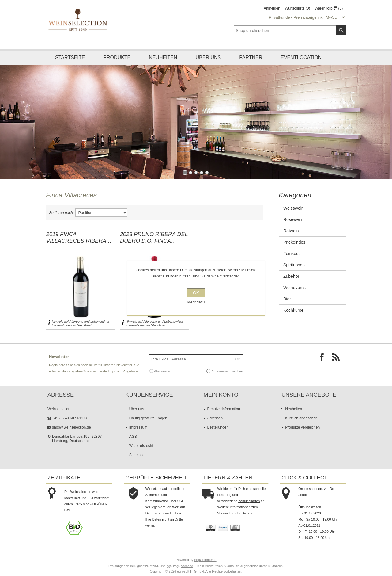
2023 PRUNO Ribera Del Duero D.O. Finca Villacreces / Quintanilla (154, 238)
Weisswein (294, 208)
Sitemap (136, 455)
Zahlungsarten (249, 501)
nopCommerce (205, 560)
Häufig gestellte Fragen (148, 418)
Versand (224, 513)
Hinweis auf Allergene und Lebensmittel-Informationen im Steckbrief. (81, 323)
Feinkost (291, 254)
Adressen (215, 418)
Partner (251, 57)
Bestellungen (218, 427)
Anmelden (272, 8)
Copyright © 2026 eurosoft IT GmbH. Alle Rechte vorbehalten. (196, 571)
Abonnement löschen (227, 371)
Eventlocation (301, 57)
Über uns (208, 57)
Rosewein (293, 219)
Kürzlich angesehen (301, 418)
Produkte (117, 57)
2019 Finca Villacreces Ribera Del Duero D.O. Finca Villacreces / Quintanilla (78, 238)
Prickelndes (294, 242)
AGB (133, 437)
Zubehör (291, 276)
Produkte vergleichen (302, 427)
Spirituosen (294, 265)
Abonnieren (163, 371)
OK (196, 293)
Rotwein (291, 231)
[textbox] (285, 30)
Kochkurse (293, 310)
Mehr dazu (196, 302)
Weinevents (294, 288)
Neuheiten (163, 57)
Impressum (138, 427)
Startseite (70, 57)
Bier (287, 299)
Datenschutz (155, 513)
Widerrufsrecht (141, 446)
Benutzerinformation (224, 409)
